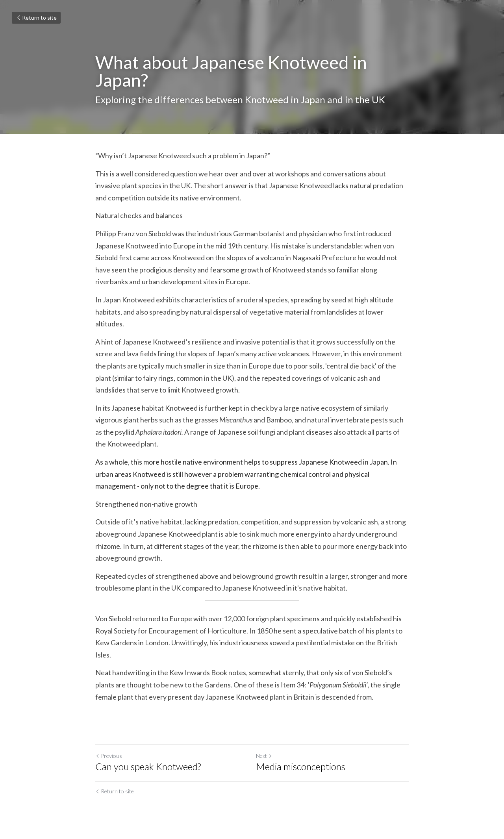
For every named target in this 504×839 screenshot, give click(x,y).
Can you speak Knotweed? (148, 766)
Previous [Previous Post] (109, 756)
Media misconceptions (301, 766)
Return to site (36, 18)
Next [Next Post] (264, 756)
